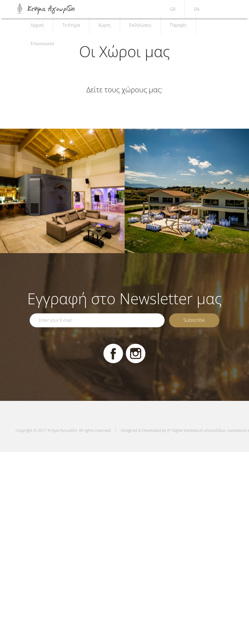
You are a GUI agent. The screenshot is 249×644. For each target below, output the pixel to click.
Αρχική (37, 25)
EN (197, 9)
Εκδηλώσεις (140, 25)
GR (173, 9)
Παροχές (178, 25)
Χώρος (105, 25)
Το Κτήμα (71, 25)
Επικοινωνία (43, 43)
